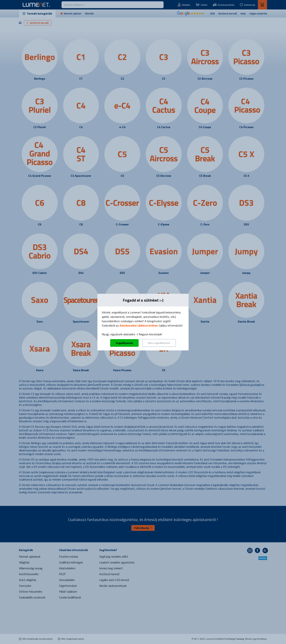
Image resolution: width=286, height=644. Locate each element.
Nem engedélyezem (159, 343)
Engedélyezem (124, 343)
